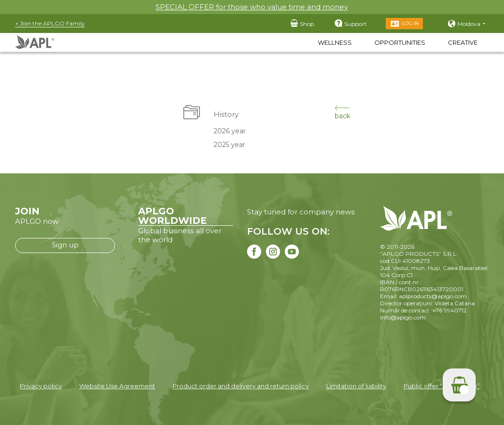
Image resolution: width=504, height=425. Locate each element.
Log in (410, 23)
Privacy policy (41, 386)
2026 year (229, 131)
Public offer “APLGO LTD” (442, 386)
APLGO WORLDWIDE (173, 216)
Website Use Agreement (117, 386)
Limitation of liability (356, 386)
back (343, 112)
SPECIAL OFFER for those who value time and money (252, 7)
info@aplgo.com (403, 317)
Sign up (65, 245)
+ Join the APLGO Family (50, 23)
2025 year (229, 145)
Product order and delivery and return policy (241, 386)
